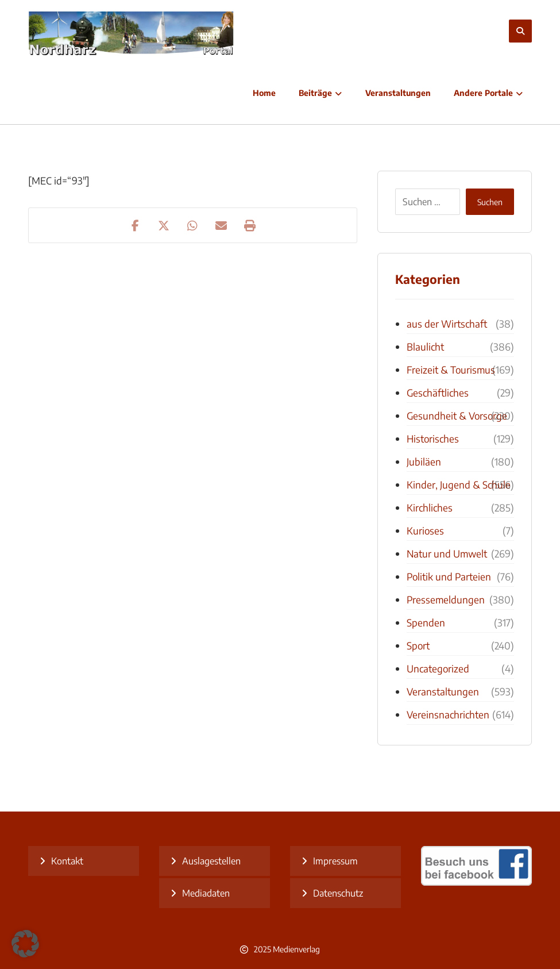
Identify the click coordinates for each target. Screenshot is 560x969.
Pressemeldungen (446, 599)
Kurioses (425, 530)
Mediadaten (206, 893)
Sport (418, 645)
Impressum (335, 861)
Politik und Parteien (449, 576)
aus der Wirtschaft (447, 324)
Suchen (490, 202)
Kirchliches (430, 507)
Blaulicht (425, 347)
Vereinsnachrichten (448, 714)
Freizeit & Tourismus (451, 370)
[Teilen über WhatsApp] (192, 225)
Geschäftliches (438, 393)
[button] (25, 944)
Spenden (426, 622)
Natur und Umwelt (447, 553)
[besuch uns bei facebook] (476, 882)
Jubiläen (424, 462)
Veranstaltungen (443, 691)
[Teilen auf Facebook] (135, 225)
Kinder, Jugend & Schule (459, 484)
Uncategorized (438, 668)
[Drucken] (250, 225)
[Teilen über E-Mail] (221, 225)
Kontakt (67, 861)
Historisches (433, 439)
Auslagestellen (211, 861)
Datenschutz (338, 893)
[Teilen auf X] (164, 225)
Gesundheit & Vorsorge (457, 416)
